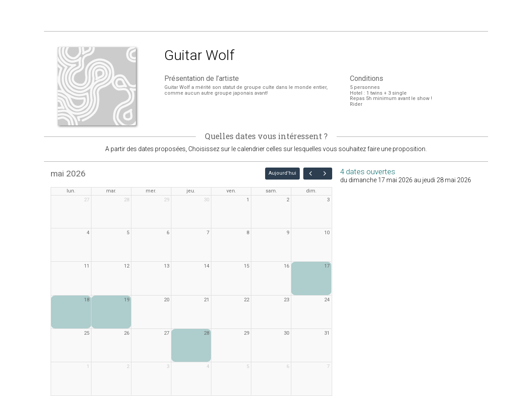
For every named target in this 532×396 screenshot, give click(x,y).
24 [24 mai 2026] (327, 300)
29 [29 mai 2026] (246, 333)
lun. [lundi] (71, 191)
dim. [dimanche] (311, 191)
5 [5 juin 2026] (248, 366)
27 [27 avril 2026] (87, 200)
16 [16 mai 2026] (286, 266)
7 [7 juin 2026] (328, 366)
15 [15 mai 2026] (246, 266)
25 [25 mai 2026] (87, 333)
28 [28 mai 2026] (206, 333)
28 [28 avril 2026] (127, 200)
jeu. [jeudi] (191, 191)
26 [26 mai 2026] (127, 333)
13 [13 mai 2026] (167, 266)
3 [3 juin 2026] (168, 366)
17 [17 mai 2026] (327, 266)
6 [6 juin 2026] (288, 366)
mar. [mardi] (111, 191)
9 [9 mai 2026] (288, 233)
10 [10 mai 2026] (327, 233)
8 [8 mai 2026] (248, 233)
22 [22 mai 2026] (246, 300)
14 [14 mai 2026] (206, 266)
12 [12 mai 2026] (127, 266)
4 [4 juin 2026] (208, 366)
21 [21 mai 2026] (206, 300)
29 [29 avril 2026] (167, 200)
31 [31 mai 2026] (327, 333)
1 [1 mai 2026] (248, 200)
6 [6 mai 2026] (168, 233)
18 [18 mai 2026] (87, 300)
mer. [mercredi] (151, 191)
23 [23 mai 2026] (286, 300)
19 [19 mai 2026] (127, 300)
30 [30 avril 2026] (206, 200)
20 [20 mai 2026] (167, 300)
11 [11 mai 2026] (87, 266)
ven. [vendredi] (231, 191)
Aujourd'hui (282, 173)
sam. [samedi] (271, 191)
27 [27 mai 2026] (167, 333)
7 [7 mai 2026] (208, 233)
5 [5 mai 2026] (128, 233)
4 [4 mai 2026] (88, 233)
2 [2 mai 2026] (288, 200)
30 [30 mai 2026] (286, 333)
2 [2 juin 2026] (128, 366)
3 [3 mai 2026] (328, 200)
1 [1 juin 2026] (88, 366)
